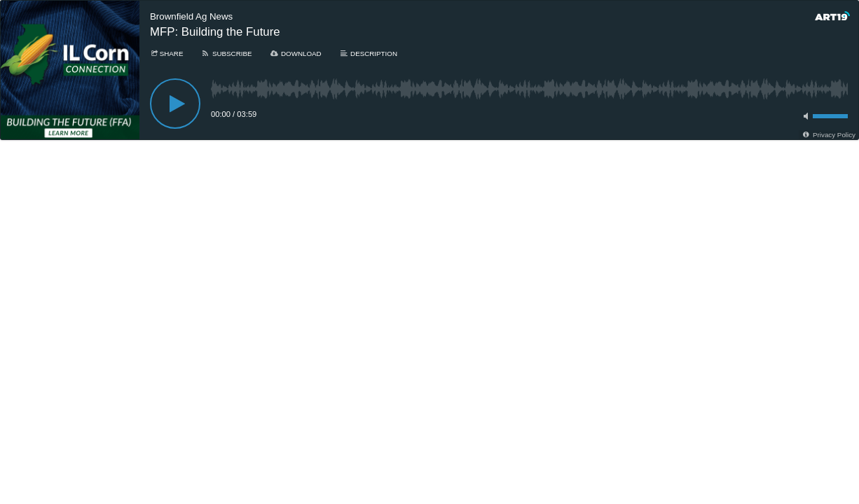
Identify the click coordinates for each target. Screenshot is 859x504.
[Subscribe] (226, 54)
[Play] (175, 104)
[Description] (368, 54)
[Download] (296, 54)
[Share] (166, 54)
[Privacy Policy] (829, 135)
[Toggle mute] (804, 116)
